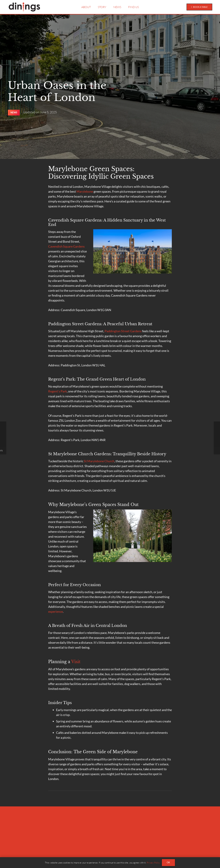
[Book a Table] (199, 7)
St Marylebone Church (99, 461)
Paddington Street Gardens (123, 331)
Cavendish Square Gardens (66, 246)
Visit (76, 662)
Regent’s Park (58, 391)
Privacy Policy (153, 863)
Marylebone (85, 191)
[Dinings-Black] (24, 7)
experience (56, 612)
